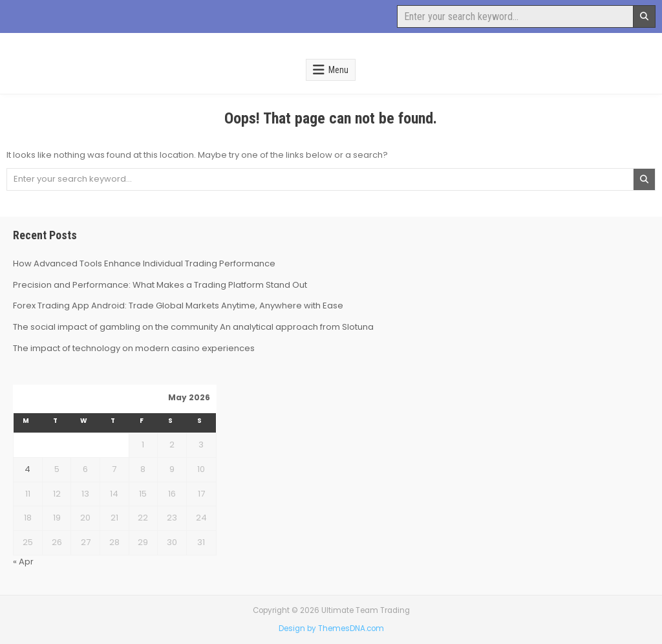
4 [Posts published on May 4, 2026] (27, 469)
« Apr (23, 562)
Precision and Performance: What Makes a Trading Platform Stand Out (160, 285)
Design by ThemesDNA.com (331, 628)
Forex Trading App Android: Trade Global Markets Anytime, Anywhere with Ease (178, 306)
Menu (338, 70)
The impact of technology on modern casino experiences (134, 348)
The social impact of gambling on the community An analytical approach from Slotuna (193, 327)
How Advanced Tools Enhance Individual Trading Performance (144, 263)
